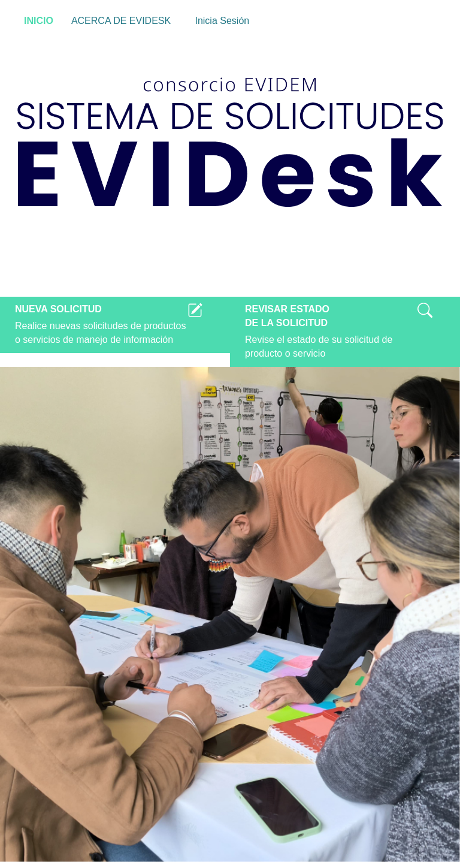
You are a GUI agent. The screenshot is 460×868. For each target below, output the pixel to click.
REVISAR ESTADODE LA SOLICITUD (287, 316)
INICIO (39, 21)
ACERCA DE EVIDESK (121, 21)
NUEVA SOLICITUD (58, 309)
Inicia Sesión (219, 21)
